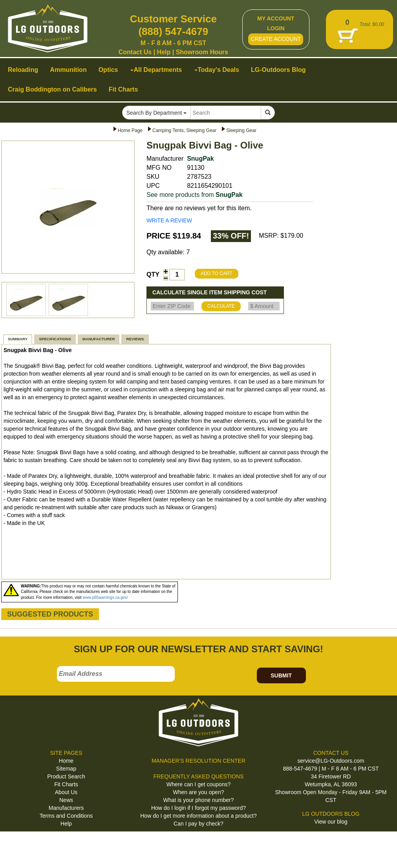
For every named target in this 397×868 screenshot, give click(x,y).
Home (66, 761)
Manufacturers (66, 808)
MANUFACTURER (99, 339)
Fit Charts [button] (123, 89)
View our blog (331, 822)
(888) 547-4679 (173, 31)
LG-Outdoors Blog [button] (278, 70)
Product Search (66, 776)
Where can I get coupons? (198, 784)
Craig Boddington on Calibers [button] (52, 89)
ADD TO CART (217, 273)
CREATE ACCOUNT (276, 39)
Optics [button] (108, 70)
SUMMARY (18, 339)
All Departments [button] (156, 70)
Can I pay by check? (198, 824)
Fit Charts (66, 784)
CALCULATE (221, 306)
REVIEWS (135, 339)
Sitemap (66, 769)
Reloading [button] (23, 70)
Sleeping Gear (241, 130)
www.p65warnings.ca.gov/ (105, 597)
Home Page (130, 130)
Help (164, 52)
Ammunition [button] (68, 70)
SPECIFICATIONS (55, 339)
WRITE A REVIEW (169, 220)
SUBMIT (281, 675)
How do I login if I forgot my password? (198, 808)
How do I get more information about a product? (198, 816)
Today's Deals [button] (217, 70)
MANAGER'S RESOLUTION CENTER (198, 761)
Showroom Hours (202, 52)
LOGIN (276, 28)
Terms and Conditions (66, 816)
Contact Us (135, 52)
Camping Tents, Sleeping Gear (184, 130)
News (66, 800)
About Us (66, 792)
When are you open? (199, 792)
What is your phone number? (199, 800)
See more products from (195, 195)
